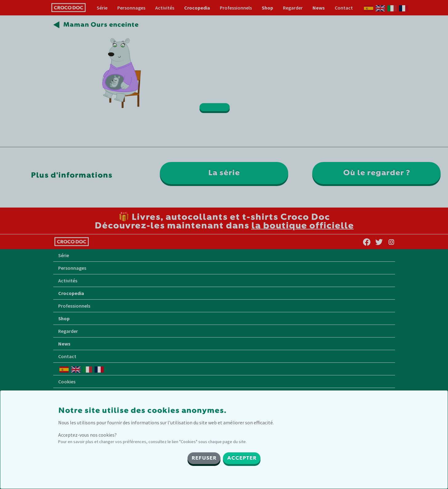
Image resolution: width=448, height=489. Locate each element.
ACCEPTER (242, 458)
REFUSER (204, 458)
